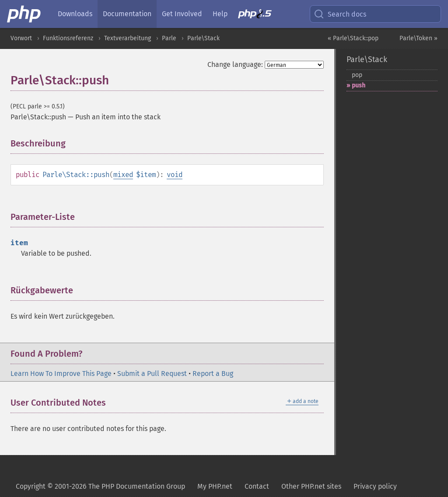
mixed (123, 175)
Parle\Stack (203, 38)
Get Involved (182, 14)
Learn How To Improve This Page (61, 374)
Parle (169, 38)
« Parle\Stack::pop (353, 38)
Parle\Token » (418, 38)
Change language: (235, 64)
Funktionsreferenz (68, 38)
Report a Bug (213, 374)
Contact (257, 486)
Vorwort (21, 38)
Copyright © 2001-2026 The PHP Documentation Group (100, 486)
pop (357, 75)
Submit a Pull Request (152, 374)
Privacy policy (375, 486)
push (359, 85)
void (175, 175)
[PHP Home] (24, 14)
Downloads (75, 14)
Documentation (127, 14)
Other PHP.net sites (311, 486)
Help (220, 14)
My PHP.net (215, 486)
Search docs (340, 14)
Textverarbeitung (128, 38)
